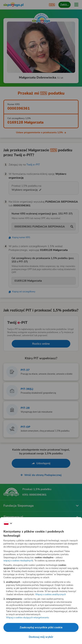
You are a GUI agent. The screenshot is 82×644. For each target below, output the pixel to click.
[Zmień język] (8, 523)
